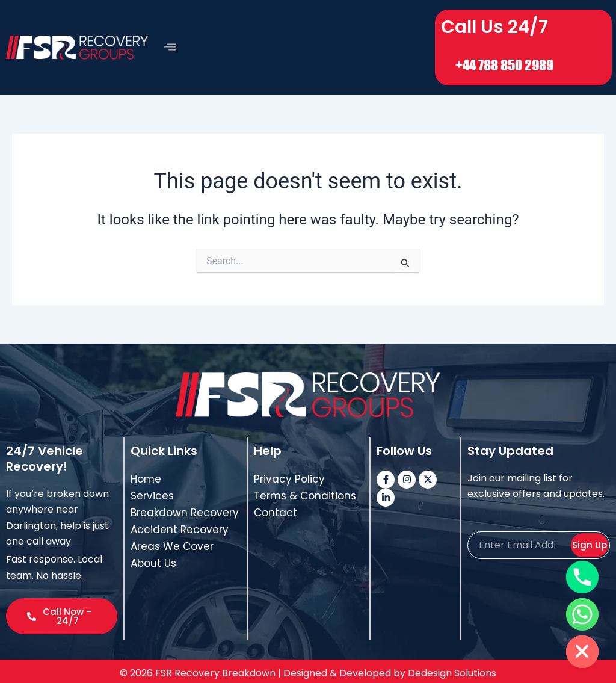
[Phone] (582, 577)
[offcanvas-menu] (170, 45)
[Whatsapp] (582, 614)
